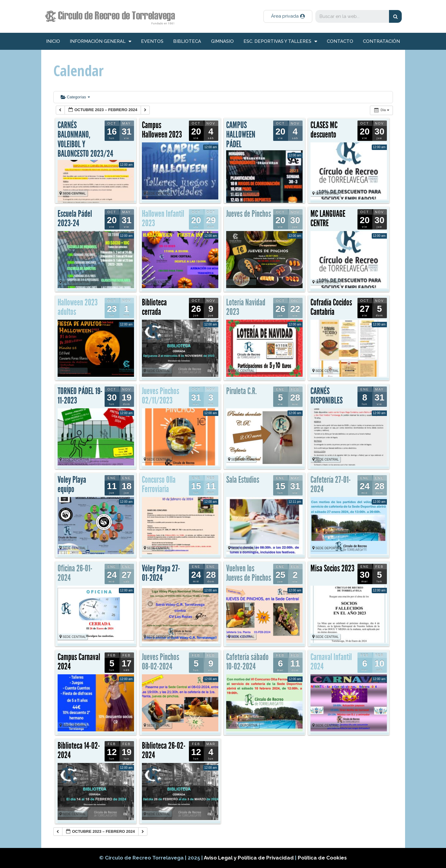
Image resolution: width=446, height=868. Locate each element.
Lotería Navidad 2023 (246, 307)
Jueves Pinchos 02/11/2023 (161, 396)
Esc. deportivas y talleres (280, 41)
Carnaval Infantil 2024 (331, 662)
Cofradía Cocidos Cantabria (331, 307)
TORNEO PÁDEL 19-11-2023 (80, 396)
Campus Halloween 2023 (162, 130)
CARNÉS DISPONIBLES (327, 396)
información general (101, 41)
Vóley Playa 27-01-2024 (161, 573)
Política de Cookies (322, 858)
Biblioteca (187, 41)
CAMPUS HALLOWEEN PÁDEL (241, 135)
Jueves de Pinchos (249, 214)
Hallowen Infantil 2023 (163, 219)
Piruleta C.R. (241, 391)
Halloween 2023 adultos (78, 307)
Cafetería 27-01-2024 (331, 485)
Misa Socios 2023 (332, 568)
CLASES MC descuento (324, 130)
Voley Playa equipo (72, 485)
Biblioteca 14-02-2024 (79, 751)
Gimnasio (222, 41)
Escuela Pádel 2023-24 (75, 219)
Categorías (75, 97)
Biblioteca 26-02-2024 (164, 751)
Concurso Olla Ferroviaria (159, 485)
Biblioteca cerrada (154, 307)
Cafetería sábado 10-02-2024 (247, 662)
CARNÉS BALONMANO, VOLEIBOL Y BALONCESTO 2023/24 (85, 140)
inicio (53, 41)
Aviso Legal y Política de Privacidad (249, 858)
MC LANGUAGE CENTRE (328, 219)
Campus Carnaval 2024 (79, 662)
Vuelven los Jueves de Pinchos (249, 573)
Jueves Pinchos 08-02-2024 (161, 662)
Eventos (152, 41)
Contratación (381, 41)
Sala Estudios (243, 480)
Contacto (340, 41)
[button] (288, 16)
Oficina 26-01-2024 (75, 573)
